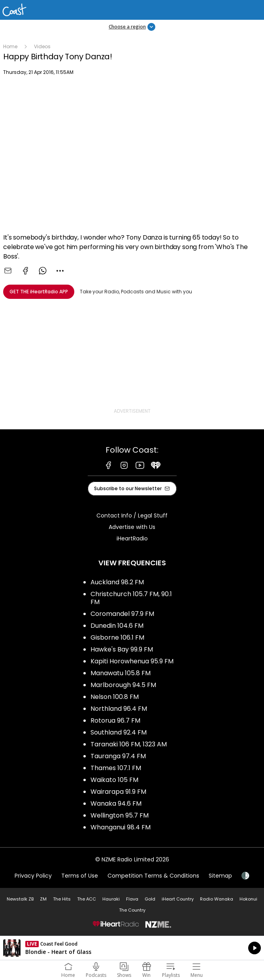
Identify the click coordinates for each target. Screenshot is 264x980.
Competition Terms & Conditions (153, 876)
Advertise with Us (132, 527)
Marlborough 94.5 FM (123, 685)
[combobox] (60, 271)
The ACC (87, 899)
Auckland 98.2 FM (117, 582)
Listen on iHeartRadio (132, 948)
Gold (150, 899)
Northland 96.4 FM (119, 709)
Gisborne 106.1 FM (117, 637)
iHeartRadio (132, 538)
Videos (42, 46)
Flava (132, 899)
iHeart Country (178, 899)
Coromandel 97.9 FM (122, 614)
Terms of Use (80, 876)
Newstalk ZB (20, 899)
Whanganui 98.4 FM (121, 827)
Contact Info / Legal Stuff (132, 515)
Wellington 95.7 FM (120, 815)
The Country (132, 910)
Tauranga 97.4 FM (118, 756)
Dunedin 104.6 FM (117, 626)
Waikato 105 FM (114, 780)
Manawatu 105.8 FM (121, 673)
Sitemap (220, 876)
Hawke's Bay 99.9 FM (122, 649)
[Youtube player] (132, 156)
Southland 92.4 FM (119, 732)
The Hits (62, 899)
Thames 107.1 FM (116, 768)
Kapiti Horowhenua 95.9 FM (132, 661)
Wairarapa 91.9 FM (118, 792)
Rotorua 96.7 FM (115, 720)
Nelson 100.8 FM (115, 697)
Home (10, 46)
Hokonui (248, 899)
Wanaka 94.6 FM (116, 803)
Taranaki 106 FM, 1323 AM (129, 744)
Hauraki (111, 899)
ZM (43, 899)
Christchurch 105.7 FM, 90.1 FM (131, 598)
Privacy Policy (33, 876)
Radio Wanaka (217, 899)
